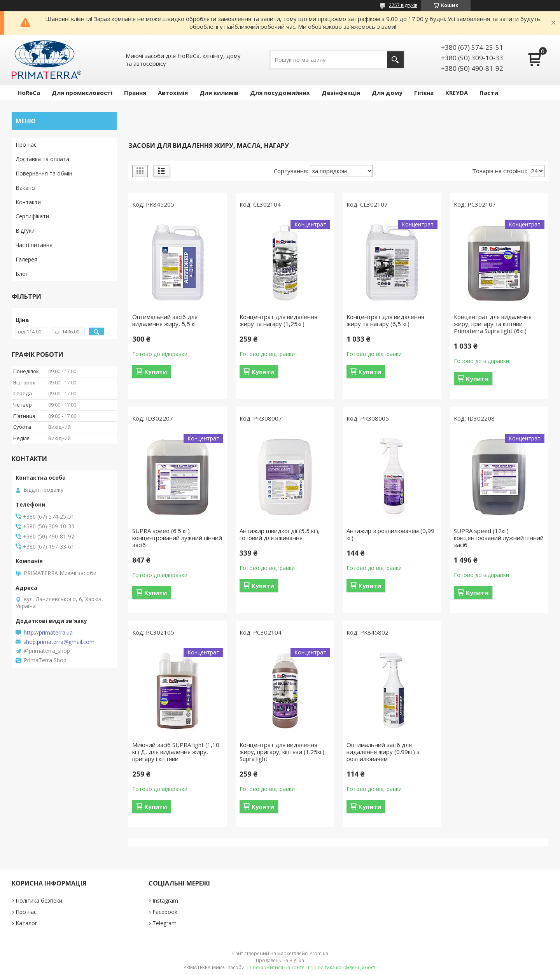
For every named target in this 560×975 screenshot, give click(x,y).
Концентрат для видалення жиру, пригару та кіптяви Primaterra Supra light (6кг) (493, 324)
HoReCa (29, 93)
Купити (156, 372)
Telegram (164, 923)
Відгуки (25, 231)
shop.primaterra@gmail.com (59, 642)
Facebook (165, 912)
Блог (22, 274)
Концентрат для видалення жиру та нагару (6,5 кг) (385, 320)
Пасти (489, 93)
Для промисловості (82, 93)
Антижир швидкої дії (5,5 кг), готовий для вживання (280, 534)
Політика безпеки (39, 900)
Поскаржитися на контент (280, 967)
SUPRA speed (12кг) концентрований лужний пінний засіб (499, 538)
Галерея (26, 259)
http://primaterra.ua (48, 633)
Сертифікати (32, 216)
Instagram (165, 900)
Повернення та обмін (44, 173)
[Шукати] (395, 60)
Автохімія (173, 93)
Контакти (28, 202)
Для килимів (219, 93)
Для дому (387, 93)
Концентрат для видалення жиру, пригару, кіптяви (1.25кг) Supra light (282, 752)
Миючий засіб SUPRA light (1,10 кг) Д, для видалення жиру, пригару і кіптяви (176, 752)
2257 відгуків (403, 5)
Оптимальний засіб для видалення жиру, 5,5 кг (165, 320)
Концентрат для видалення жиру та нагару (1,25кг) (278, 320)
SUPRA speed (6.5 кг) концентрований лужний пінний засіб (177, 538)
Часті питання (34, 245)
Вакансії (26, 188)
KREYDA (457, 93)
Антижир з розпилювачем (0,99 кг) (390, 534)
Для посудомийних (280, 93)
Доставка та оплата (42, 159)
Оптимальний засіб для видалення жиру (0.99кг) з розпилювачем (383, 752)
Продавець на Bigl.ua (280, 960)
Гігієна (424, 93)
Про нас (26, 145)
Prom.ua (319, 953)
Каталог (26, 923)
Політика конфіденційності (346, 967)
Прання (135, 93)
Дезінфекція (341, 93)
